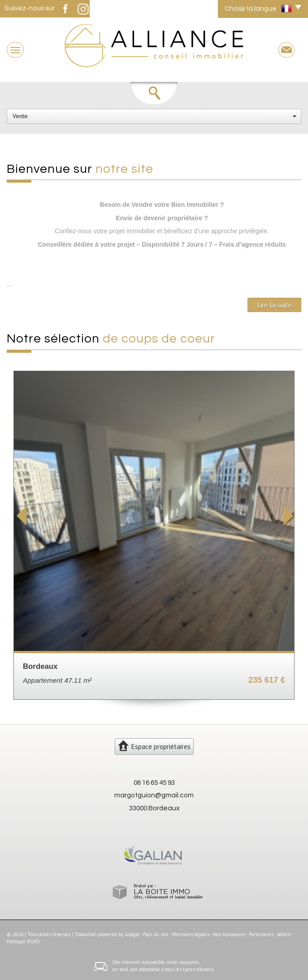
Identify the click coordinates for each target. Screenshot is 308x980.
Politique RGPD (23, 941)
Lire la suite (274, 305)
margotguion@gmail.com (154, 795)
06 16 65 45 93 (154, 783)
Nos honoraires (229, 934)
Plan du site (156, 934)
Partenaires (261, 934)
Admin (284, 934)
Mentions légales (191, 934)
